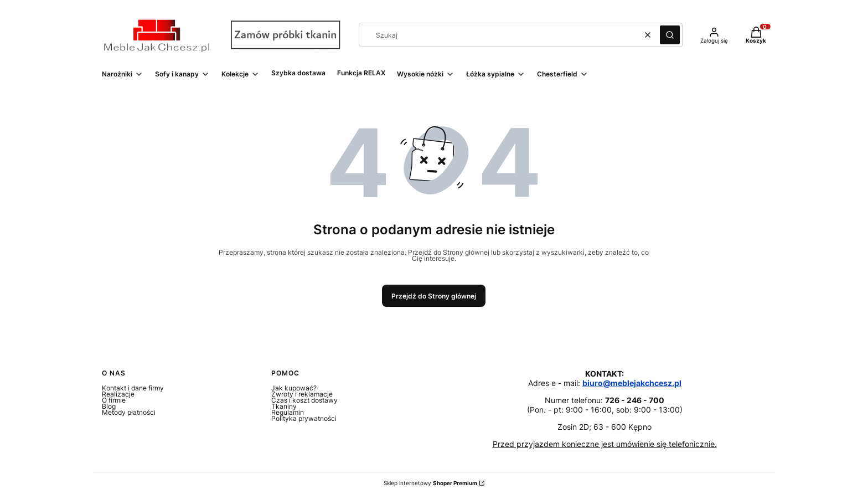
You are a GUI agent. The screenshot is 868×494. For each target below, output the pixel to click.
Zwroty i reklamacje (302, 394)
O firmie (114, 400)
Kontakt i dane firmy (133, 388)
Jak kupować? (294, 388)
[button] (670, 35)
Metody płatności (129, 412)
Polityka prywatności (304, 418)
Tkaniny (284, 406)
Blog (109, 406)
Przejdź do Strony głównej (434, 296)
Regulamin (288, 412)
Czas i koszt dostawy (304, 400)
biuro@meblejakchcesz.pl (632, 383)
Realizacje (118, 394)
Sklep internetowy (430, 483)
